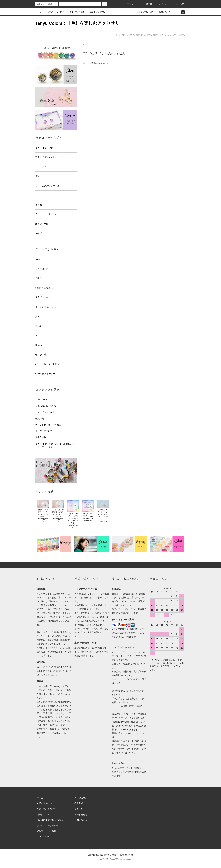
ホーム (39, 12)
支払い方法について (47, 803)
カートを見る (81, 814)
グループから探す (75, 12)
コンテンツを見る (96, 12)
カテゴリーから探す (54, 12)
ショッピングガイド (45, 412)
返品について (43, 814)
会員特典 (40, 418)
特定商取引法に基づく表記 (50, 820)
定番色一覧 (41, 437)
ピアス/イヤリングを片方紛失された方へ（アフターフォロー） (55, 445)
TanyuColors (41, 400)
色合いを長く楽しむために (48, 425)
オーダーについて (44, 431)
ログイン (161, 4)
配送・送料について (47, 809)
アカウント (130, 4)
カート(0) (178, 4)
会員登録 (146, 4)
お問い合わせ (163, 12)
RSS (39, 837)
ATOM (46, 837)
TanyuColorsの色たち (46, 406)
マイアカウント (82, 798)
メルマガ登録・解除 (143, 12)
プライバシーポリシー (48, 825)
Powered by (110, 860)
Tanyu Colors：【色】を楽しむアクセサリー (80, 23)
